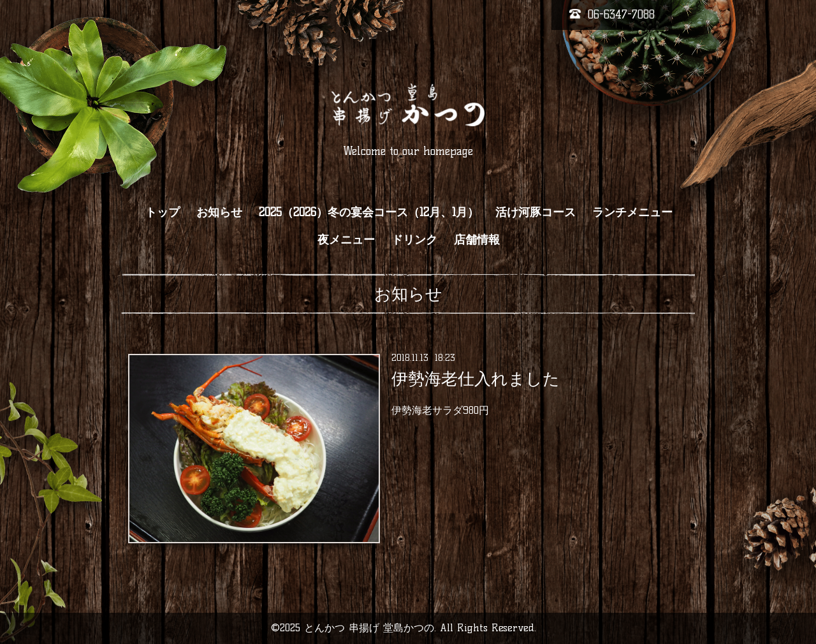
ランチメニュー (632, 212)
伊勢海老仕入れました (476, 379)
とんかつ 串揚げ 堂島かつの (369, 628)
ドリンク (414, 240)
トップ (163, 212)
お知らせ (219, 212)
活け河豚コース (535, 212)
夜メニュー (346, 240)
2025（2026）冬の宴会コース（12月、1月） (369, 212)
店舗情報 (477, 240)
